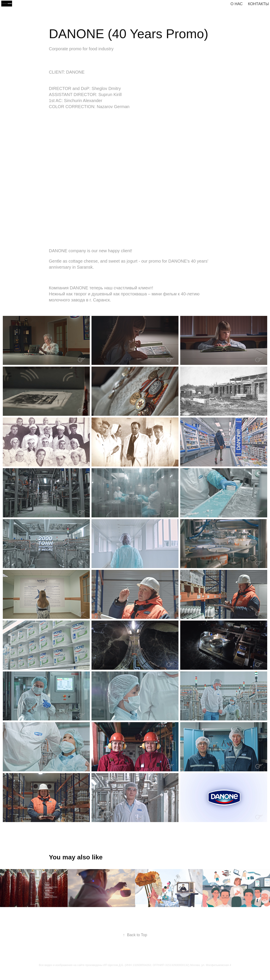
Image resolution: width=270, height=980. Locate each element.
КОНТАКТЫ (258, 4)
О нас (237, 4)
